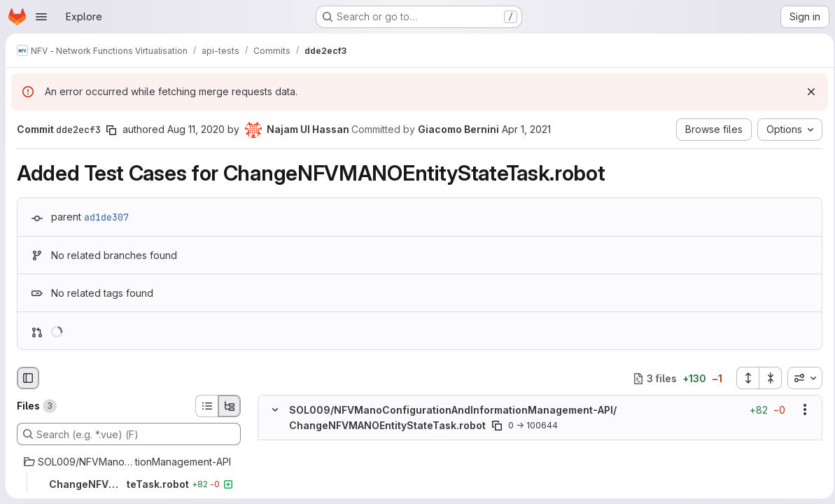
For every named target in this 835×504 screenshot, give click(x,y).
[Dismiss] (807, 92)
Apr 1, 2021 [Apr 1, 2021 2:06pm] (526, 129)
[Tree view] (230, 406)
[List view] (206, 406)
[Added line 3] (308, 475)
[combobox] (801, 378)
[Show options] (801, 409)
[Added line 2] (308, 461)
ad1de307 (106, 217)
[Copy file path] (497, 426)
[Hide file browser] (28, 378)
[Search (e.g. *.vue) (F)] (129, 434)
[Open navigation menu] (41, 17)
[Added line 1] (308, 447)
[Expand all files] (743, 378)
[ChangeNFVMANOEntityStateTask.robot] (129, 484)
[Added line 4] (308, 489)
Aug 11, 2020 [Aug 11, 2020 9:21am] (196, 129)
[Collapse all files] (766, 378)
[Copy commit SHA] (111, 130)
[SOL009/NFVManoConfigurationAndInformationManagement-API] (129, 462)
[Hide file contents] (275, 409)
